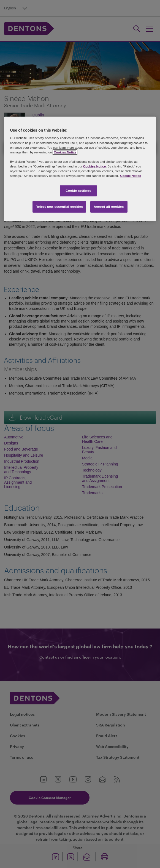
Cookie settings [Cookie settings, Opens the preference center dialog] (78, 191)
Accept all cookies (109, 207)
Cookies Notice (65, 152)
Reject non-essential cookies (59, 207)
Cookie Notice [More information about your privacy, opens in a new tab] (131, 176)
